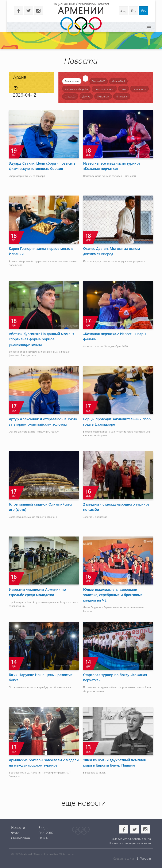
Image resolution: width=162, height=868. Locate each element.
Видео (43, 827)
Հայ (124, 10)
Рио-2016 (46, 833)
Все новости (72, 81)
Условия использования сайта (131, 839)
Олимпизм (103, 96)
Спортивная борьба (76, 89)
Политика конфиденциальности (130, 843)
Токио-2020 (99, 81)
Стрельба (70, 96)
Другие (86, 96)
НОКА (43, 838)
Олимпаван (21, 838)
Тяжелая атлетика (104, 89)
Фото (15, 833)
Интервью (122, 96)
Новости (18, 827)
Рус (144, 10)
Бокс (124, 89)
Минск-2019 (118, 81)
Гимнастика (139, 89)
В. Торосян (144, 858)
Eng (134, 10)
